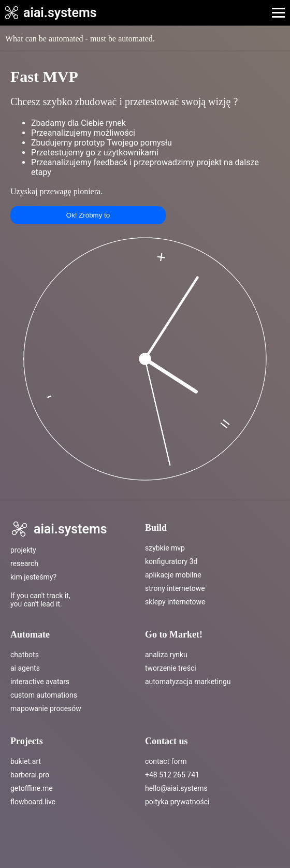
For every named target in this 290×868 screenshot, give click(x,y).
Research (24, 563)
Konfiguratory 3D (171, 561)
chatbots (25, 655)
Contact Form (166, 761)
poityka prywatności (177, 802)
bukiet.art (26, 761)
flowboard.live (33, 802)
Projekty (23, 550)
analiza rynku (166, 655)
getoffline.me (32, 788)
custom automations (44, 695)
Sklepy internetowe (175, 602)
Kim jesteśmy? (33, 577)
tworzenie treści (171, 668)
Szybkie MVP (165, 548)
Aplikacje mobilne (173, 575)
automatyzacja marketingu (188, 682)
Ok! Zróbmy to (88, 215)
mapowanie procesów (46, 708)
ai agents (25, 668)
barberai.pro (30, 775)
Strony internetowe (175, 588)
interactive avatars (40, 682)
